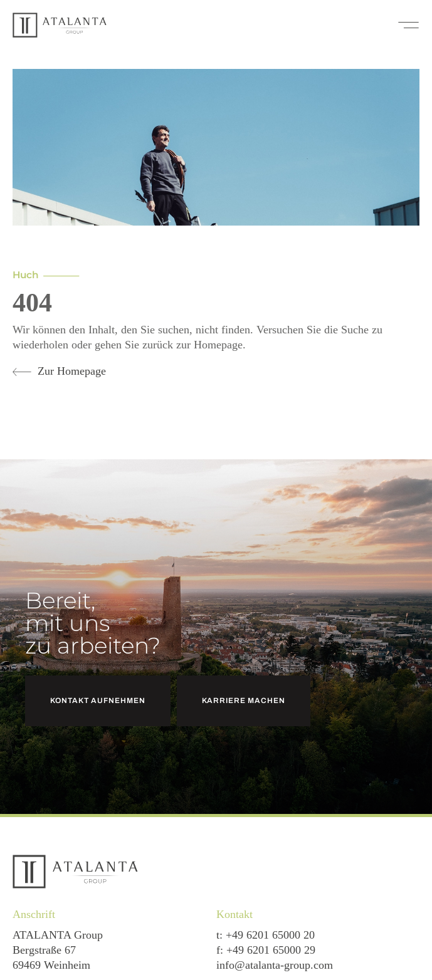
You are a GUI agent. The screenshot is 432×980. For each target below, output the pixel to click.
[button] (408, 25)
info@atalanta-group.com (275, 965)
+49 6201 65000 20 (270, 935)
